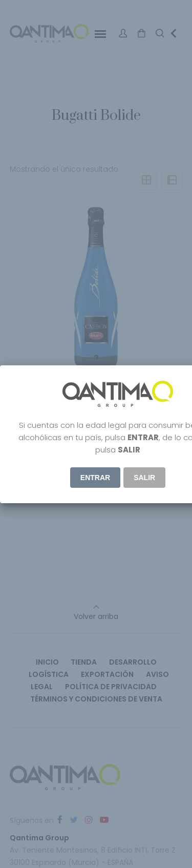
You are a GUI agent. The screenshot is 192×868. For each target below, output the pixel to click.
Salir (144, 478)
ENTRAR (95, 478)
